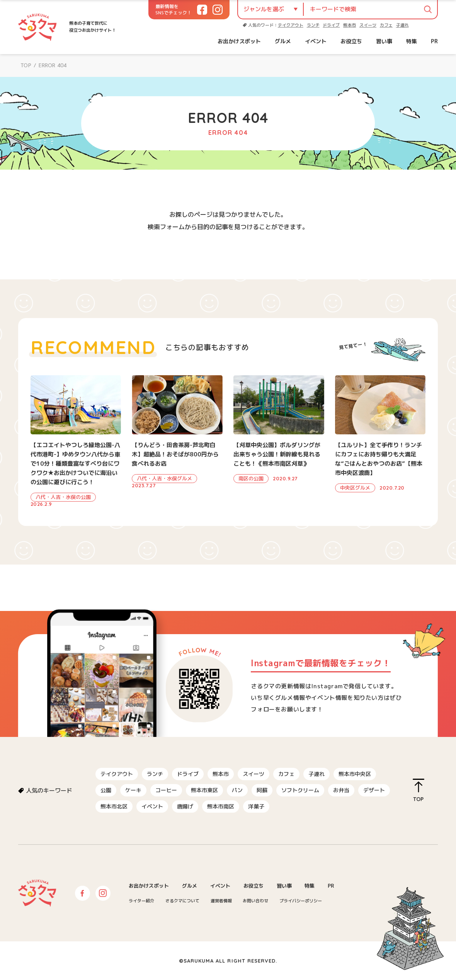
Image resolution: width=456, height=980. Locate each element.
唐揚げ (185, 806)
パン (237, 790)
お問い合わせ (255, 901)
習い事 (384, 41)
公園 (106, 790)
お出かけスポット (239, 41)
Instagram (103, 893)
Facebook (83, 893)
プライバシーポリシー (301, 901)
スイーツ (368, 25)
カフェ (386, 25)
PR (434, 41)
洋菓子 (256, 806)
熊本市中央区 (355, 774)
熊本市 (350, 25)
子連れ (402, 25)
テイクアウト (291, 25)
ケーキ (133, 790)
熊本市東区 (204, 790)
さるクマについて (182, 901)
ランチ (313, 25)
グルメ (283, 41)
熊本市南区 (221, 806)
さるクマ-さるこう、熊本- (37, 27)
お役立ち (351, 41)
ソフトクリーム (300, 790)
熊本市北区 (114, 806)
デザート (374, 790)
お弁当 (341, 790)
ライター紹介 (141, 901)
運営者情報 (221, 901)
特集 (412, 41)
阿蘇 (262, 790)
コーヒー (166, 790)
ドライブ (331, 25)
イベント (316, 41)
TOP (26, 65)
